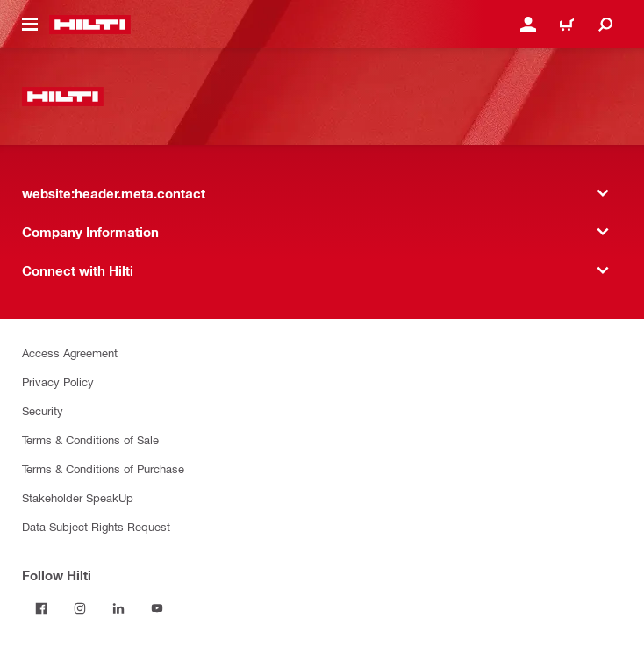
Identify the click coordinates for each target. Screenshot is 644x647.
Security (43, 410)
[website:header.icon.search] (605, 25)
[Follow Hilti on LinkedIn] (118, 608)
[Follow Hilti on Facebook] (41, 608)
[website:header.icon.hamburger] (30, 25)
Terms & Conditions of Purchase (103, 468)
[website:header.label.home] (90, 25)
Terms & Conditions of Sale (90, 439)
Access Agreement (70, 352)
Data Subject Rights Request (96, 526)
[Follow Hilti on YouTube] (157, 608)
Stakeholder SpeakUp (78, 497)
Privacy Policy (58, 381)
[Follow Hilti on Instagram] (80, 608)
